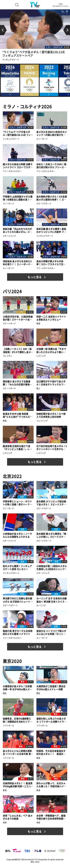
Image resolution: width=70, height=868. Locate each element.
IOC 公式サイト (62, 851)
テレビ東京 (38, 851)
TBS (27, 851)
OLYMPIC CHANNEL (61, 5)
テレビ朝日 (17, 851)
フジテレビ (50, 851)
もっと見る (35, 277)
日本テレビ (8, 851)
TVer (35, 5)
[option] (35, 37)
